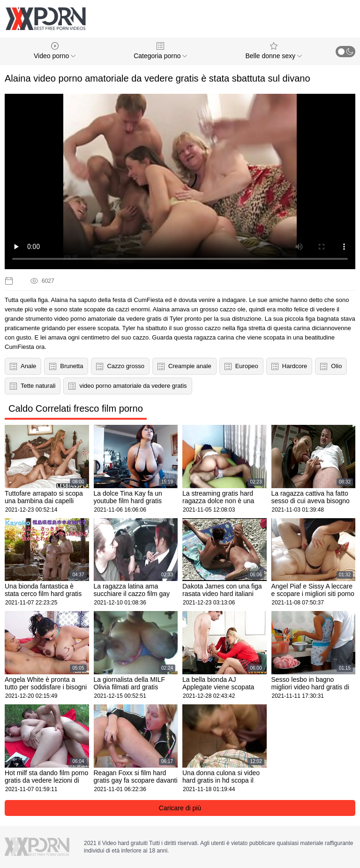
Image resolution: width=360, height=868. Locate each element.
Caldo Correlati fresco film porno (76, 408)
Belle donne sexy (274, 51)
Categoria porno (160, 51)
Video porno (55, 51)
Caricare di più (180, 808)
